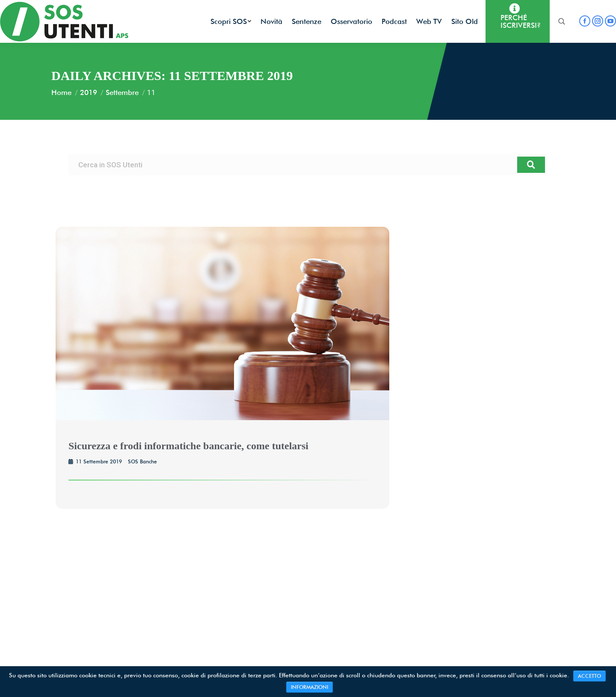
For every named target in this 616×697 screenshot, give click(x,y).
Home (61, 92)
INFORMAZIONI (309, 687)
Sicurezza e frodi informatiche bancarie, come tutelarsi (188, 446)
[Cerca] (531, 165)
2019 (89, 92)
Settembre (122, 92)
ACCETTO (589, 676)
